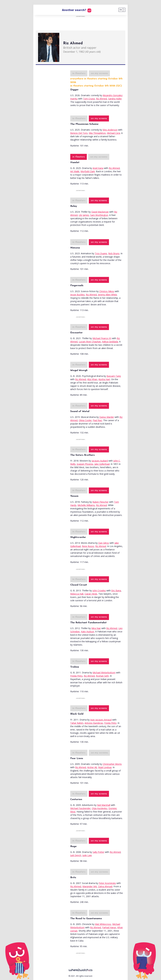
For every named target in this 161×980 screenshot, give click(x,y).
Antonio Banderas (94, 723)
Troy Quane (101, 253)
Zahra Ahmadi (105, 886)
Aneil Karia (98, 168)
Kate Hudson (88, 632)
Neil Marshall (104, 805)
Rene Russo (88, 546)
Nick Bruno (114, 253)
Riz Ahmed (101, 99)
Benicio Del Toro (79, 133)
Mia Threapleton (97, 133)
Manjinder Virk (90, 886)
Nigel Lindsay (105, 767)
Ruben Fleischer (100, 502)
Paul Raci (97, 420)
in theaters (79, 73)
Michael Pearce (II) (102, 338)
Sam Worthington (99, 215)
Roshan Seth (102, 676)
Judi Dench (76, 855)
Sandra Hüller (115, 99)
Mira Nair (96, 628)
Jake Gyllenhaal (102, 464)
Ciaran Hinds (91, 594)
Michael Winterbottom (104, 673)
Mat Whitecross (103, 924)
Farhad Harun (109, 927)
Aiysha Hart (104, 379)
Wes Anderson (110, 130)
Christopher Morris (112, 764)
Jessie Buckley (77, 295)
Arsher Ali (92, 767)
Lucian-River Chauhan (90, 342)
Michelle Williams (86, 505)
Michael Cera (114, 133)
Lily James (84, 215)
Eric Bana (116, 590)
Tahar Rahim (77, 723)
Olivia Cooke (85, 420)
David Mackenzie (100, 212)
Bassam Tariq (114, 376)
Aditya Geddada (110, 342)
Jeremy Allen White (107, 295)
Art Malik (75, 171)
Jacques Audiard (100, 461)
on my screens (99, 73)
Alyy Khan (92, 379)
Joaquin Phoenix (85, 464)
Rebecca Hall (77, 594)
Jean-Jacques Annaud (101, 720)
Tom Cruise (89, 99)
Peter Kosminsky (107, 883)
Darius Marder (107, 417)
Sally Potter (98, 852)
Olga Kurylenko (100, 808)
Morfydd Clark (88, 171)
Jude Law (87, 855)
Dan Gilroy (104, 543)
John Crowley (99, 590)
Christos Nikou (107, 291)
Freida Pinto (76, 676)
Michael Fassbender (80, 808)
